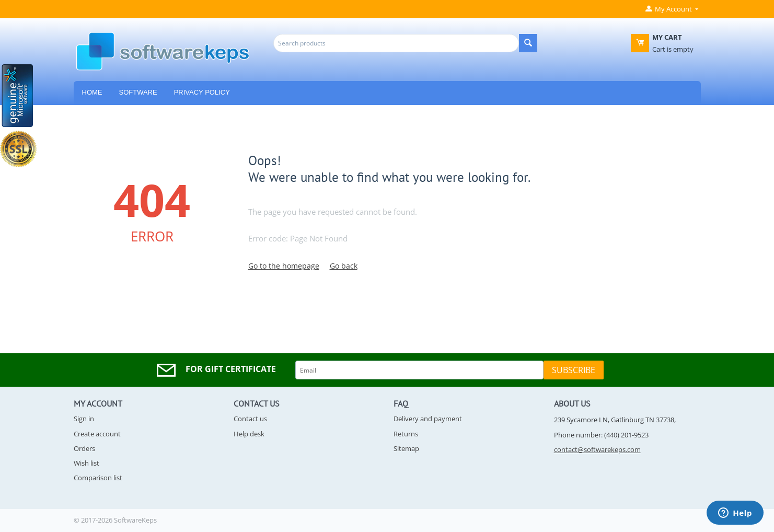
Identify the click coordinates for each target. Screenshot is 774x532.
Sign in (84, 419)
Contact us (250, 419)
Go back (344, 266)
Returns (406, 434)
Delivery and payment (428, 419)
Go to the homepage (284, 266)
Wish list (86, 463)
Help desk (249, 434)
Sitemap (406, 448)
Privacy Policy (202, 92)
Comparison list (98, 478)
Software (138, 92)
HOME (92, 92)
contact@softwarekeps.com (597, 449)
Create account (97, 434)
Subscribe (574, 370)
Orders (84, 448)
